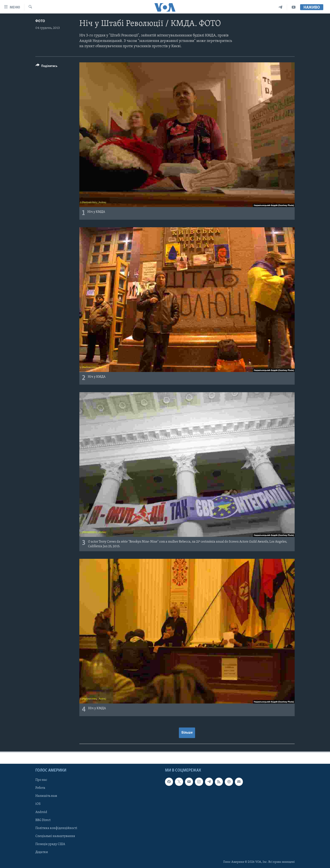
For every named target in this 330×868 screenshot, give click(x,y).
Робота (40, 788)
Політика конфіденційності (56, 828)
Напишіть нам (46, 796)
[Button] (47, 67)
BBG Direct (43, 820)
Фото (40, 21)
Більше (187, 733)
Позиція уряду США (50, 844)
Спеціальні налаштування (55, 836)
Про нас (41, 780)
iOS (38, 804)
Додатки (42, 852)
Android (41, 812)
